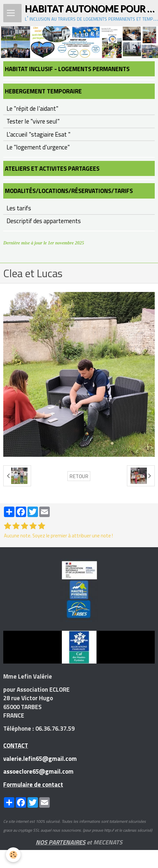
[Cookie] (13, 855)
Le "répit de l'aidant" (32, 108)
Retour (79, 476)
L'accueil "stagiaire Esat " (38, 134)
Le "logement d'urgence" (38, 147)
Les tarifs (19, 208)
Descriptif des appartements (44, 221)
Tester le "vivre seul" (33, 121)
